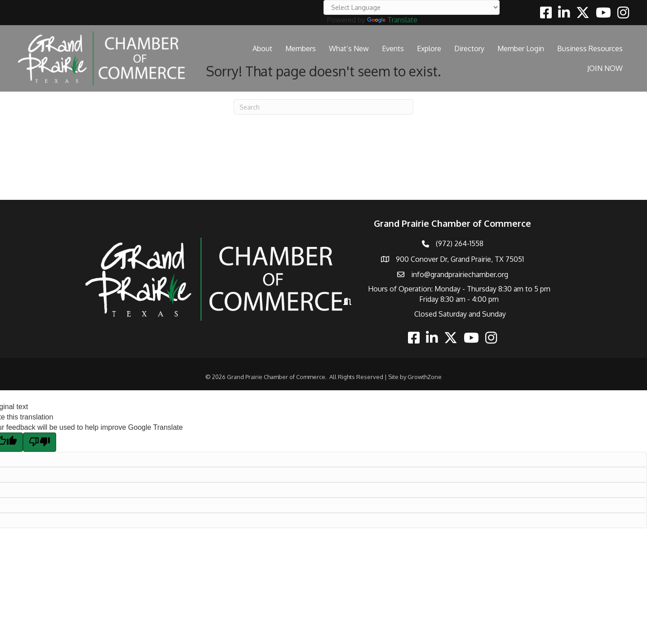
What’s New (349, 49)
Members (301, 49)
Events (393, 49)
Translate (392, 20)
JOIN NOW (605, 68)
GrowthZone (425, 377)
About (262, 49)
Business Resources (590, 49)
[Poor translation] (40, 442)
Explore (429, 49)
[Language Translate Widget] (412, 7)
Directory (469, 49)
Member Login (521, 49)
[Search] (323, 107)
